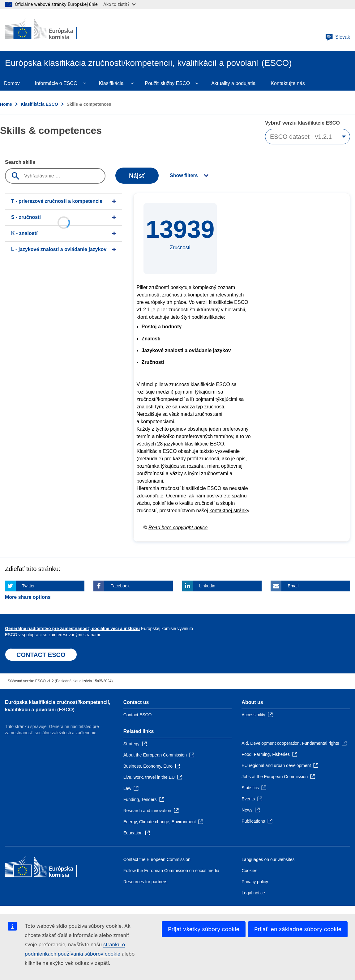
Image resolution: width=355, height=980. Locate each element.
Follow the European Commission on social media (171, 871)
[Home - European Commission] (50, 30)
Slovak (338, 37)
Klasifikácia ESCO (39, 104)
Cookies (249, 871)
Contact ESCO (138, 715)
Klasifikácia (111, 83)
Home (6, 104)
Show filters (184, 175)
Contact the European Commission (157, 859)
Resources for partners (145, 882)
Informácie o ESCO (56, 83)
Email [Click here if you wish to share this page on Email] (293, 586)
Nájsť (137, 176)
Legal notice (253, 893)
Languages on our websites (268, 859)
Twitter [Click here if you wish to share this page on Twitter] (28, 586)
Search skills (20, 162)
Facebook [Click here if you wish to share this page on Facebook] (120, 586)
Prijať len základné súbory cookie (298, 929)
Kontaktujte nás (288, 83)
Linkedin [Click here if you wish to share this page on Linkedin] (207, 586)
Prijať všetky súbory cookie (204, 929)
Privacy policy (255, 882)
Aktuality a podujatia (233, 83)
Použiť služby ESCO (168, 83)
